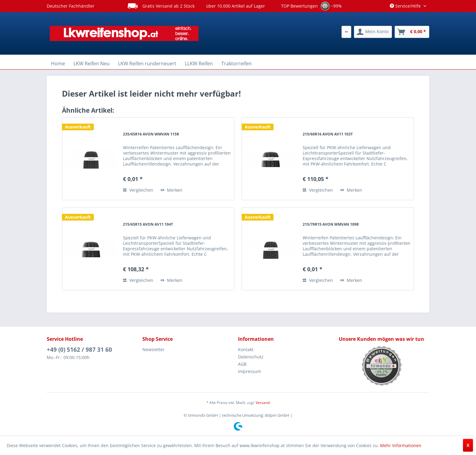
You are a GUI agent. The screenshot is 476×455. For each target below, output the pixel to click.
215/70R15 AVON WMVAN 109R (331, 224)
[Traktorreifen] (236, 63)
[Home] (58, 63)
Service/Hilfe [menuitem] (406, 6)
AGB (242, 364)
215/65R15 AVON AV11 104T (148, 224)
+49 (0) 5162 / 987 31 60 (79, 350)
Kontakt (246, 349)
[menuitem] (346, 32)
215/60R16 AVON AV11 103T (328, 134)
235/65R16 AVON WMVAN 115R (151, 134)
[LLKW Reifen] (199, 63)
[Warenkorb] (412, 32)
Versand (263, 403)
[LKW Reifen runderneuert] (147, 63)
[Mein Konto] (373, 32)
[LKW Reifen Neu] (92, 63)
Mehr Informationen (401, 445)
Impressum (250, 371)
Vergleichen (138, 190)
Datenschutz (251, 357)
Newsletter (153, 349)
